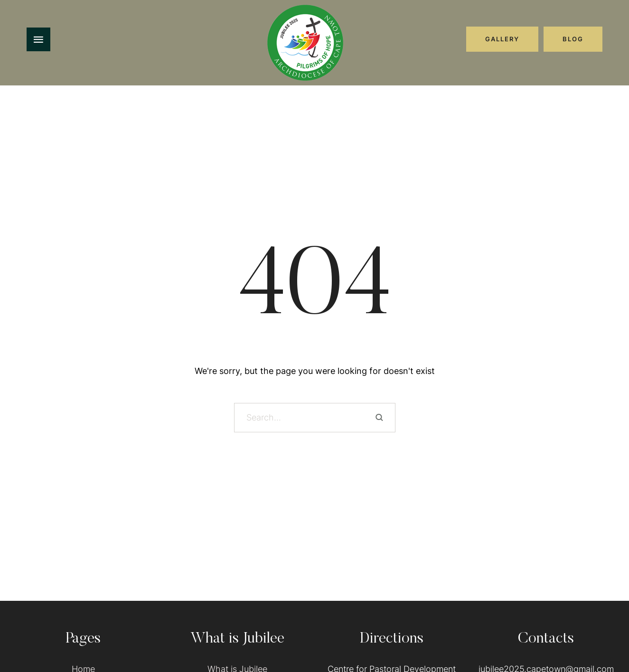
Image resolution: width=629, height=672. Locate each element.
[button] (502, 39)
